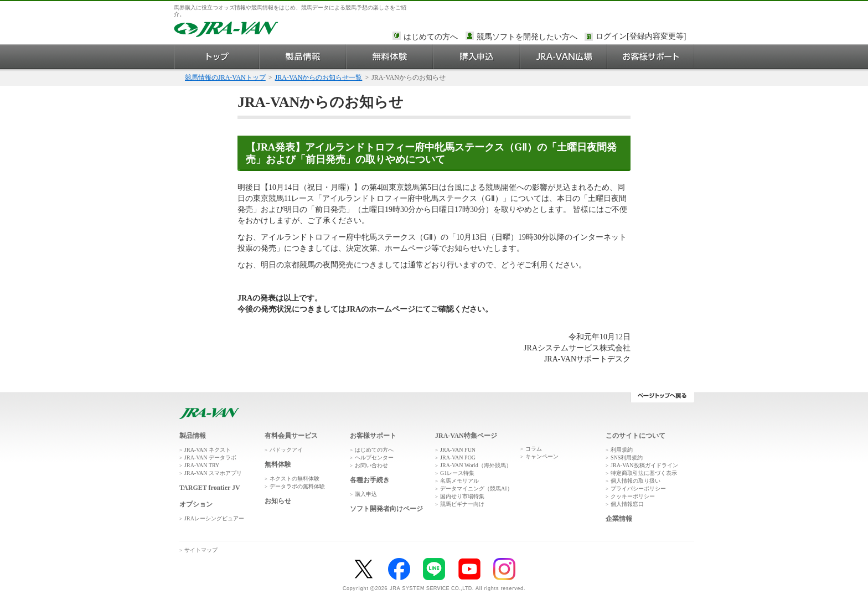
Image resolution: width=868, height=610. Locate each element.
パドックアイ (286, 450)
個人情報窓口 (627, 504)
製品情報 (303, 57)
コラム (534, 449)
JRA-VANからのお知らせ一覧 (319, 77)
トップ (217, 57)
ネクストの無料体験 (294, 479)
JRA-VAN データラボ (210, 457)
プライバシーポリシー (638, 488)
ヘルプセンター (374, 457)
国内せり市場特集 (462, 496)
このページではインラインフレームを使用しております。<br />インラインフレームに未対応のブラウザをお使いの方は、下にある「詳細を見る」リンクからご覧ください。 (643, 37)
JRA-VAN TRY (202, 465)
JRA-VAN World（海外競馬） (476, 465)
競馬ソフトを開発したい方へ (527, 37)
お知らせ (278, 501)
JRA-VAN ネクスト (208, 450)
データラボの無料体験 (297, 486)
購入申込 (477, 57)
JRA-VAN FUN (458, 450)
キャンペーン (542, 456)
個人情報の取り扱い (635, 481)
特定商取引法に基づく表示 (644, 473)
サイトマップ (201, 550)
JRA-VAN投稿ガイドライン (644, 465)
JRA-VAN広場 (564, 57)
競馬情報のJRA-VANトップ (225, 77)
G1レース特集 (457, 473)
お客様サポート (651, 57)
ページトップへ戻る (662, 397)
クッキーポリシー (633, 496)
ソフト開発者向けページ (386, 509)
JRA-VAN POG (458, 457)
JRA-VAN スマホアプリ (213, 473)
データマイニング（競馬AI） (476, 488)
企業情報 (619, 519)
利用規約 (622, 450)
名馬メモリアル (459, 481)
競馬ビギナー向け (462, 504)
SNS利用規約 (627, 457)
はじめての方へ (431, 37)
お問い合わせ (371, 465)
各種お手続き (370, 480)
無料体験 (390, 57)
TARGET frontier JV (210, 488)
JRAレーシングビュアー (214, 518)
